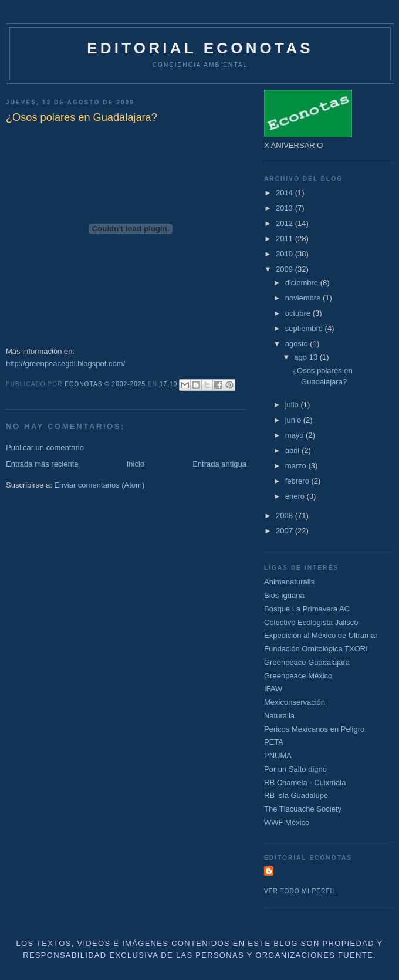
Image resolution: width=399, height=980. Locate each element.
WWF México (287, 822)
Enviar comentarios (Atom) (99, 485)
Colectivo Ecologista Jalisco (311, 622)
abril (293, 450)
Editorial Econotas (200, 48)
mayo (295, 435)
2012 (285, 223)
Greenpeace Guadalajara (307, 662)
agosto (298, 344)
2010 (285, 254)
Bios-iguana (284, 595)
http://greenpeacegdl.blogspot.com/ (65, 364)
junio (294, 420)
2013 (285, 208)
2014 (285, 193)
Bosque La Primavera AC (307, 609)
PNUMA (278, 756)
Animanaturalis (289, 582)
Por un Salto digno (295, 769)
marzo (297, 466)
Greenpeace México (298, 676)
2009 (285, 269)
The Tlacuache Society (303, 809)
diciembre (303, 283)
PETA (274, 742)
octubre (299, 313)
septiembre (305, 328)
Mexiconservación (295, 702)
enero (296, 496)
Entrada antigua (219, 464)
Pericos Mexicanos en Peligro (314, 729)
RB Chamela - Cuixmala (305, 783)
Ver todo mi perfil (300, 891)
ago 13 (307, 357)
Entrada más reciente (42, 464)
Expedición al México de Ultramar (321, 635)
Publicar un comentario (45, 447)
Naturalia (279, 716)
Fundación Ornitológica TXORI (316, 649)
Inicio (136, 464)
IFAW (273, 689)
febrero (298, 481)
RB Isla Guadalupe (296, 795)
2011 (285, 239)
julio (293, 405)
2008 (285, 516)
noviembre (304, 298)
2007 (285, 531)
